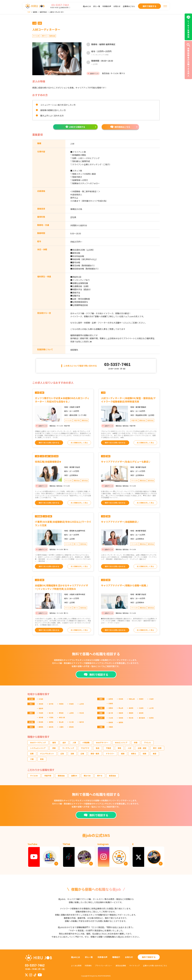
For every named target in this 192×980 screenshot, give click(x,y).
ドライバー (110, 754)
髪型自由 (112, 776)
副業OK (74, 776)
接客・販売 (95, 754)
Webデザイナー (102, 743)
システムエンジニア (38, 748)
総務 (144, 754)
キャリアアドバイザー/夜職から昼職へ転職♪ (125, 585)
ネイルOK (34, 776)
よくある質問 (76, 966)
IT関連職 (86, 743)
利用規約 (88, 966)
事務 (119, 748)
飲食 (42, 759)
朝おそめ (87, 776)
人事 (74, 743)
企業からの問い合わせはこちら (155, 966)
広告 (62, 754)
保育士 (134, 754)
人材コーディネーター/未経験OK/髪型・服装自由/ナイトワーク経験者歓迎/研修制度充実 (128, 400)
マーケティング (68, 748)
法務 (72, 754)
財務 (136, 743)
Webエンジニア (121, 743)
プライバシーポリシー (104, 966)
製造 (98, 748)
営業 (32, 754)
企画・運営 (142, 748)
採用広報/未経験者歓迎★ (48, 462)
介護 (32, 759)
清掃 (54, 748)
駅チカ (100, 776)
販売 (54, 743)
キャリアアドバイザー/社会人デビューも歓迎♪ (126, 462)
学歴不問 (48, 776)
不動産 (108, 748)
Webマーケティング (38, 743)
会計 (64, 743)
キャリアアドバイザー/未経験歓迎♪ (120, 522)
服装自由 (61, 776)
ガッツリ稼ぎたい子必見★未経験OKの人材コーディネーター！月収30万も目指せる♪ (62, 400)
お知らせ (117, 6)
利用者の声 (107, 6)
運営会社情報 (121, 966)
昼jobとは (87, 6)
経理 (123, 754)
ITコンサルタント (47, 754)
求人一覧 (97, 6)
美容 (155, 754)
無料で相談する (149, 957)
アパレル (147, 743)
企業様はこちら (129, 6)
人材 (129, 748)
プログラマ (85, 748)
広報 (82, 754)
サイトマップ (134, 966)
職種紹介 (116, 957)
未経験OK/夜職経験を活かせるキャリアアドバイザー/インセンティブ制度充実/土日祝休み (61, 587)
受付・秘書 (157, 748)
